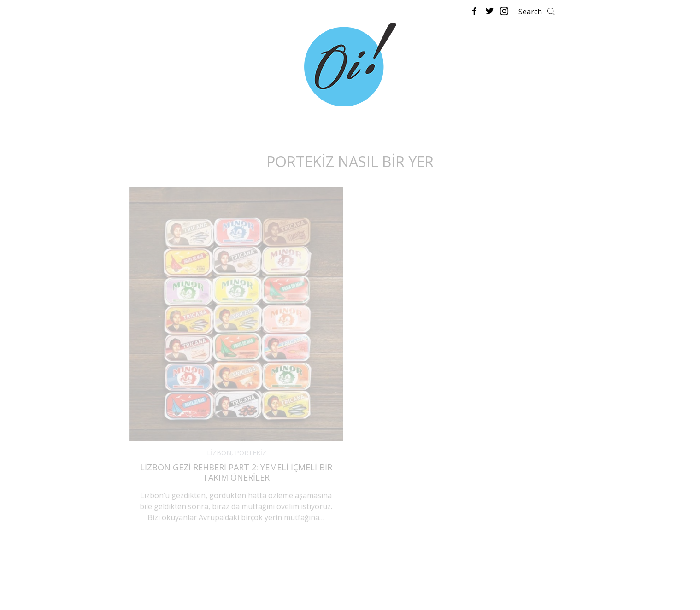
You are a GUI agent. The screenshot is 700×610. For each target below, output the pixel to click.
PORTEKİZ (251, 453)
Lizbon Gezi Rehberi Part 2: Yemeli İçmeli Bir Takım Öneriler (236, 472)
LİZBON (219, 453)
